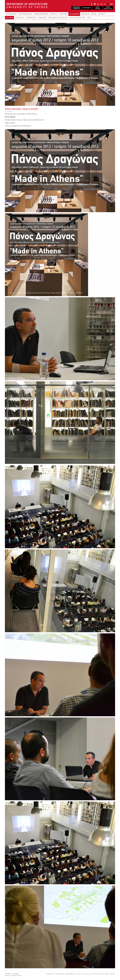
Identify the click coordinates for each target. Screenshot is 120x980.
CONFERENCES (31, 18)
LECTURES (9, 18)
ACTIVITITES (74, 14)
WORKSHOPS (19, 18)
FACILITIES (63, 14)
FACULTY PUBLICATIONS (77, 18)
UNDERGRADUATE (41, 14)
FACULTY (54, 14)
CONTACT (102, 14)
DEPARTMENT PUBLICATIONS (58, 18)
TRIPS (89, 18)
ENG (111, 4)
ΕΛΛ (108, 4)
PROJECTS (85, 14)
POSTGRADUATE (25, 14)
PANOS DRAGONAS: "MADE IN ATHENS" (22, 109)
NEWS (94, 14)
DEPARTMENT (11, 14)
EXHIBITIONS (42, 18)
